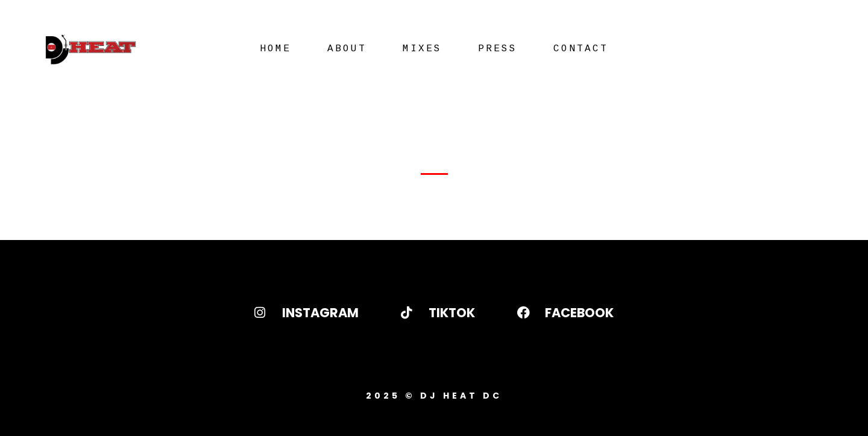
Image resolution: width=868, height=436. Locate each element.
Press (498, 49)
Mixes (422, 49)
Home (275, 49)
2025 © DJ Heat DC (434, 396)
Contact (581, 49)
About (347, 49)
